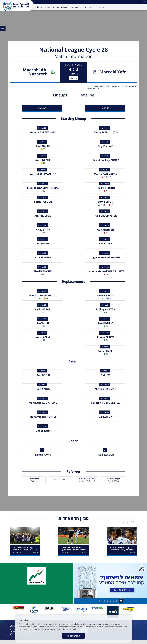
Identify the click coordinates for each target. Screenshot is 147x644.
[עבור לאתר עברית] (144, 2)
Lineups (60, 95)
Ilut (73, 78)
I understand (73, 636)
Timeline (86, 95)
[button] (121, 601)
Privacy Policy (72, 629)
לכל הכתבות (129, 522)
